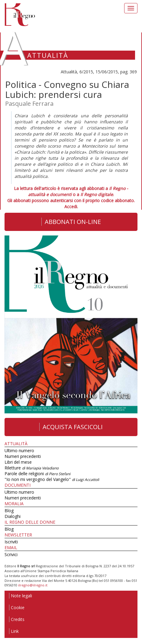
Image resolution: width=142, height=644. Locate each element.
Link (14, 631)
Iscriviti (11, 542)
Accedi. (71, 207)
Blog (9, 511)
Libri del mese (18, 462)
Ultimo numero (19, 450)
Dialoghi (13, 516)
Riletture (32, 468)
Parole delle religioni (37, 474)
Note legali (21, 596)
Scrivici (11, 554)
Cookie (17, 607)
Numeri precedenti (23, 456)
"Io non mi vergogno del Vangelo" (52, 479)
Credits (17, 619)
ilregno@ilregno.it (33, 585)
